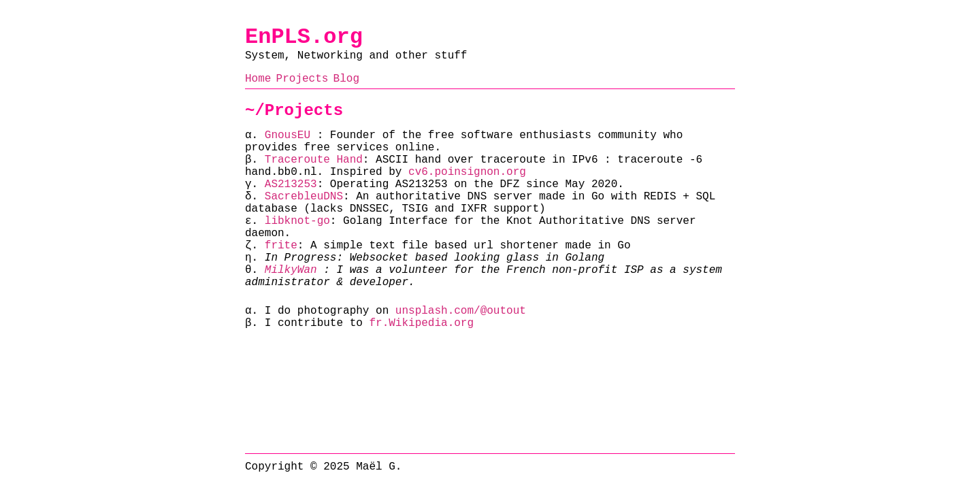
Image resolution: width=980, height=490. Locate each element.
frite (281, 246)
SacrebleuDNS (304, 197)
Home (258, 79)
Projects (303, 79)
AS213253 (291, 184)
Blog (346, 79)
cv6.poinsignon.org (467, 172)
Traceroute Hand (314, 160)
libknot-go (297, 221)
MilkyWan (291, 270)
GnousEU (288, 135)
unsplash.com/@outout (461, 311)
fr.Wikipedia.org (421, 323)
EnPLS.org (304, 37)
